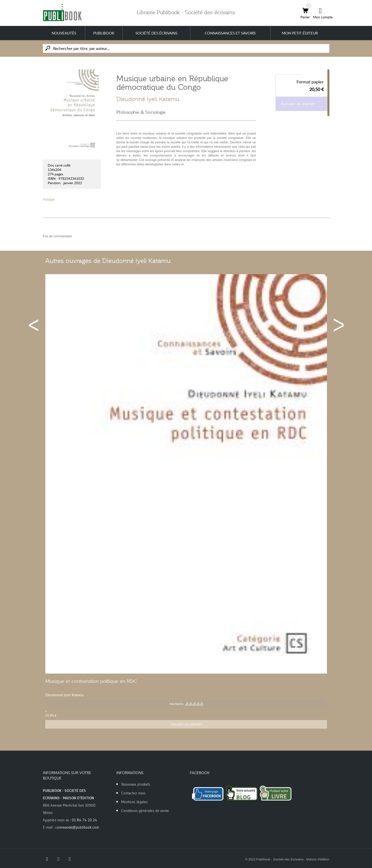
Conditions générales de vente (145, 811)
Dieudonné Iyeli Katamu (148, 99)
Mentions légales (134, 802)
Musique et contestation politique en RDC (91, 681)
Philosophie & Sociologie (141, 112)
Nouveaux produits (136, 784)
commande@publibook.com (77, 827)
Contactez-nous (133, 793)
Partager (49, 199)
